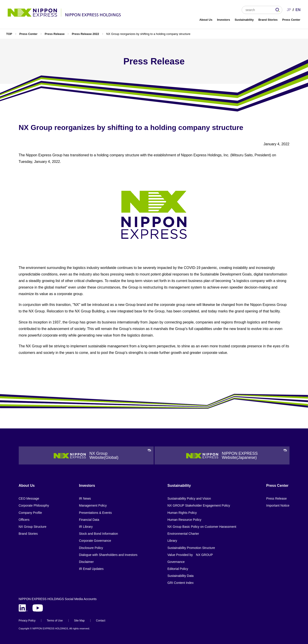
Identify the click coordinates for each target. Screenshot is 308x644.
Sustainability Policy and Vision (189, 498)
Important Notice (278, 505)
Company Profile (30, 513)
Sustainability (244, 20)
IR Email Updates (91, 569)
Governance (176, 562)
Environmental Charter (183, 534)
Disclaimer (86, 562)
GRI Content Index (181, 583)
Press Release (55, 34)
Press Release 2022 (85, 34)
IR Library (86, 527)
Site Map (79, 621)
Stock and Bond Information (98, 534)
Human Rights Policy (182, 513)
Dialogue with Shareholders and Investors (108, 555)
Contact (101, 621)
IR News (85, 498)
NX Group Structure (33, 527)
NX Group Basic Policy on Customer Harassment (202, 527)
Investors (224, 20)
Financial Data (89, 520)
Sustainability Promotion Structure (191, 548)
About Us (206, 20)
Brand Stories (268, 20)
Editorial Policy (178, 569)
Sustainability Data (181, 576)
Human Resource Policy (184, 520)
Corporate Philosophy (34, 505)
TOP (9, 34)
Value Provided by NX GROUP (190, 555)
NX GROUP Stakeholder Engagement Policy (199, 505)
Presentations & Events (95, 513)
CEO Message (29, 498)
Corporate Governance (95, 541)
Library (172, 541)
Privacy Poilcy (27, 621)
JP (289, 10)
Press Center (291, 20)
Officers (24, 520)
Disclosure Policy (91, 548)
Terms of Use (55, 621)
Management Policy (93, 505)
